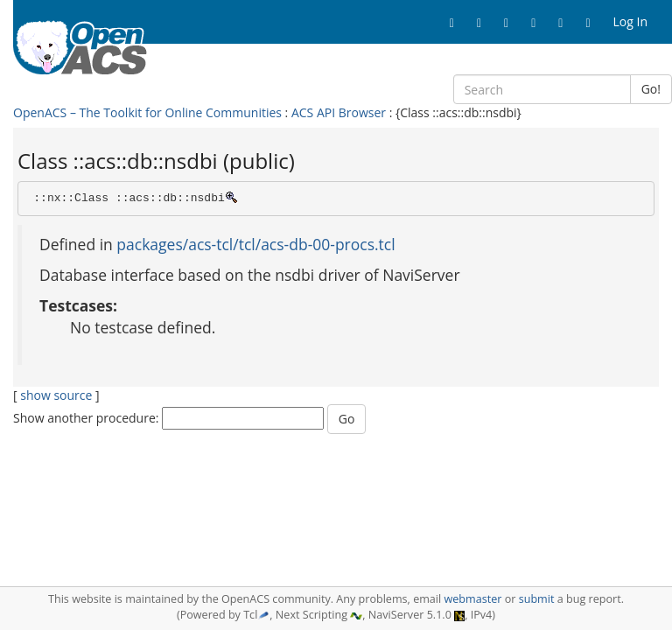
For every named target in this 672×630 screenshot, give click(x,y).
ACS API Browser (339, 112)
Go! (651, 89)
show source (56, 395)
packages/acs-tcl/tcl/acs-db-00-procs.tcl (255, 244)
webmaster (472, 599)
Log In (630, 21)
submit (537, 599)
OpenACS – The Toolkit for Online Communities (147, 112)
